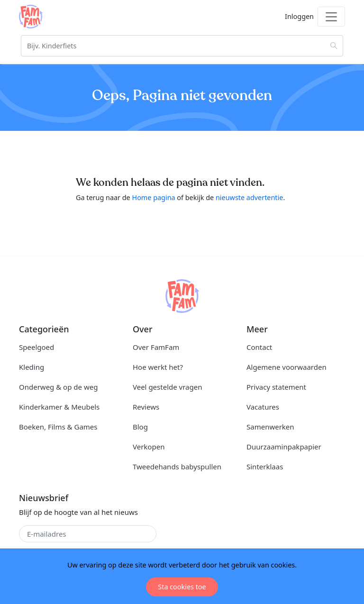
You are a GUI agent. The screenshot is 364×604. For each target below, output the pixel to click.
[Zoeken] (182, 46)
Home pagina (153, 197)
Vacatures (263, 407)
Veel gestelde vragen (167, 387)
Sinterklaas (265, 467)
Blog (140, 427)
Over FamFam (156, 347)
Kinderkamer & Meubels (59, 407)
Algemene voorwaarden (287, 367)
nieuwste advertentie (249, 197)
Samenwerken (270, 427)
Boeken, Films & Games (58, 427)
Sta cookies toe (182, 587)
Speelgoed (36, 347)
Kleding (32, 367)
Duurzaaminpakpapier (284, 447)
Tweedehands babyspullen (177, 467)
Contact (259, 347)
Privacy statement (276, 387)
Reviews (146, 407)
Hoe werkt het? (158, 367)
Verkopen (149, 447)
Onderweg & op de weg (58, 387)
